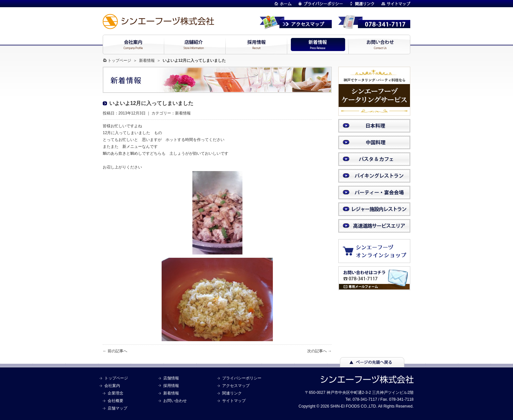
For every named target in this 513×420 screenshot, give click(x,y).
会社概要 (115, 401)
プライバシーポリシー (242, 378)
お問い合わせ (175, 401)
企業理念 (115, 393)
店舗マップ (117, 408)
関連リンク (232, 393)
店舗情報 (171, 378)
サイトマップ (234, 401)
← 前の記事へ (115, 351)
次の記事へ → (319, 351)
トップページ (119, 61)
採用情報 (171, 386)
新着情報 (147, 61)
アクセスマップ (236, 386)
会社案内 (112, 386)
